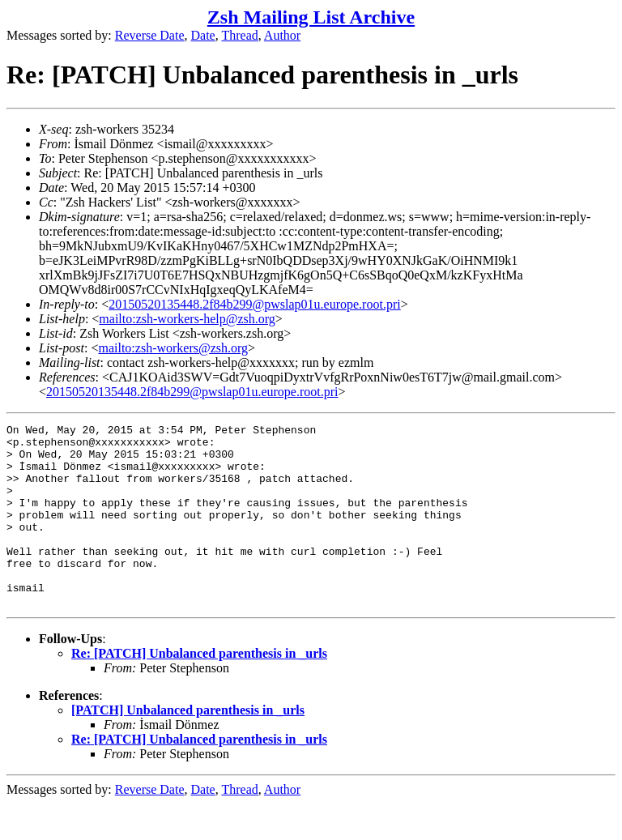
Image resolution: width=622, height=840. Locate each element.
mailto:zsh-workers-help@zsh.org (187, 319)
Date (203, 35)
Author (282, 35)
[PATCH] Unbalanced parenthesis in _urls (188, 746)
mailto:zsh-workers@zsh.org (173, 348)
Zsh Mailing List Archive (311, 17)
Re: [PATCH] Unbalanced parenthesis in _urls (199, 690)
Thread (239, 35)
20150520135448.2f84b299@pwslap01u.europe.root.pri (254, 304)
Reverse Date (150, 35)
